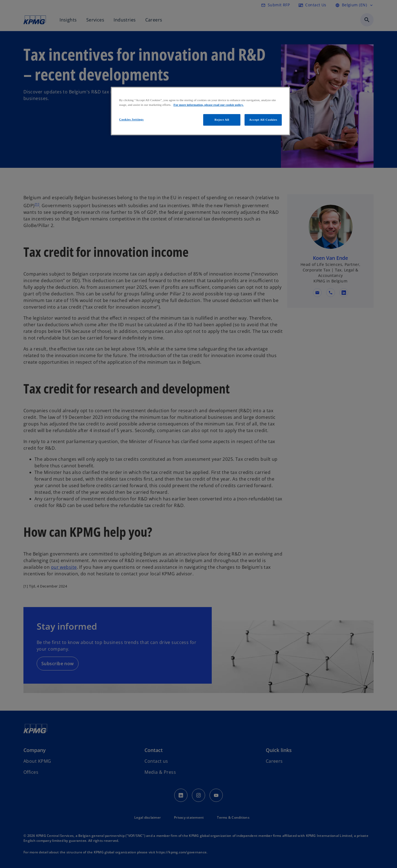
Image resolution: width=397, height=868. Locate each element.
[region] (200, 111)
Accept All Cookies (263, 120)
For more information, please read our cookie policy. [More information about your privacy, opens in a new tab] (208, 105)
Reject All (222, 120)
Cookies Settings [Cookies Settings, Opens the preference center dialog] (131, 119)
